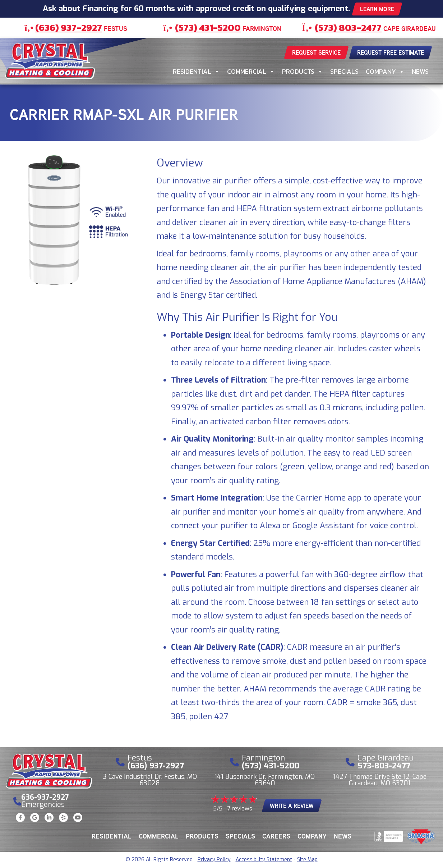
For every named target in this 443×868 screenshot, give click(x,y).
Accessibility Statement (264, 860)
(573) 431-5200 (208, 28)
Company (385, 72)
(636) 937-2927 (69, 28)
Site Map (307, 860)
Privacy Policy (214, 860)
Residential (196, 72)
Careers (276, 836)
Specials (344, 71)
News (420, 71)
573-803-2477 (384, 766)
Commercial (251, 72)
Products (303, 72)
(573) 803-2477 (348, 28)
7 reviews (240, 808)
